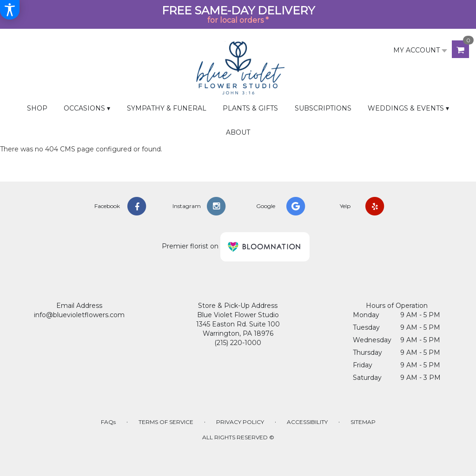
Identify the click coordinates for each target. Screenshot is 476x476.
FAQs (108, 422)
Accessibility (307, 422)
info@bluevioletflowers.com (79, 315)
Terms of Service (166, 422)
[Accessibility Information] (10, 10)
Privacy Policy (240, 422)
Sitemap (363, 422)
